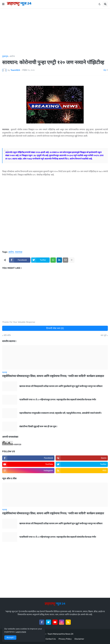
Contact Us (51, 639)
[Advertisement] (55, 32)
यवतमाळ (19, 252)
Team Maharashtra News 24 (60, 634)
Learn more (21, 632)
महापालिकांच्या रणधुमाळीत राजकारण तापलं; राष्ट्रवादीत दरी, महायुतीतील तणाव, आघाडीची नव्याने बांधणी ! (60, 413)
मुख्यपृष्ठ (5, 56)
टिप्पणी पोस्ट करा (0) (55, 328)
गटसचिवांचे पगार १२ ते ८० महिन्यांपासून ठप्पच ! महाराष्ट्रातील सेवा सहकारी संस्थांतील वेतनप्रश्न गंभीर (58, 400)
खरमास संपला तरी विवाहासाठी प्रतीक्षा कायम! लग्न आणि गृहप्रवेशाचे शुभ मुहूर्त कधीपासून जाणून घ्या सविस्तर (61, 386)
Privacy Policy (65, 639)
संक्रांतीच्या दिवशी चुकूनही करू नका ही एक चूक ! (38, 426)
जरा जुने (103, 335)
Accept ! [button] (10, 638)
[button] (3, 4)
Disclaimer (79, 639)
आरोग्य (12, 56)
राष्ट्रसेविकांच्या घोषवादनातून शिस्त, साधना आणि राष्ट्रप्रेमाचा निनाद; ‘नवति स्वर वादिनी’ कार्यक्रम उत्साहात (53, 376)
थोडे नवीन (7, 335)
